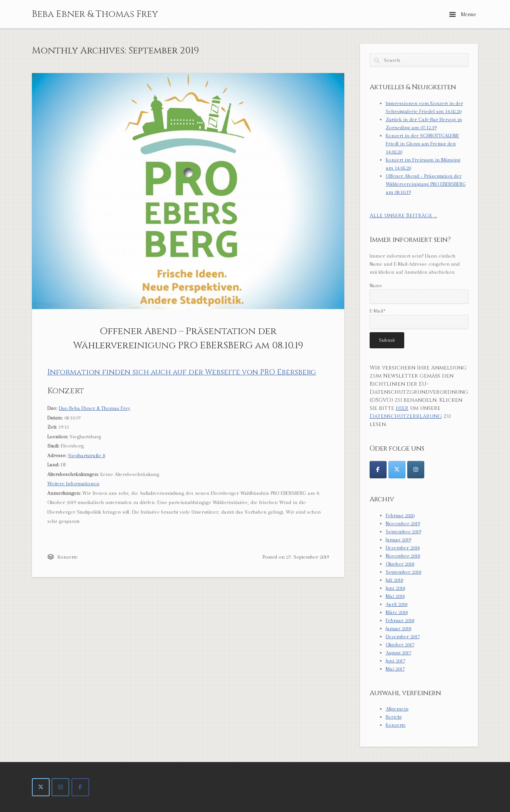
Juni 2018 (395, 588)
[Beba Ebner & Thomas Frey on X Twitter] (41, 787)
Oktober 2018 (400, 564)
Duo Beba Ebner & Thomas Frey (95, 408)
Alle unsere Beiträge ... (403, 215)
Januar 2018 (398, 628)
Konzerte (68, 557)
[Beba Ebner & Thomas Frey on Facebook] (80, 787)
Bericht (394, 717)
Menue (463, 14)
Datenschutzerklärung (406, 416)
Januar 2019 (398, 540)
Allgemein (397, 709)
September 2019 (403, 532)
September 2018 (403, 572)
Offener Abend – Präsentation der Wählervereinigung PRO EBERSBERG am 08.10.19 (426, 184)
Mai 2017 (395, 669)
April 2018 (397, 604)
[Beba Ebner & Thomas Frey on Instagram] (60, 787)
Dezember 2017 (403, 636)
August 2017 (398, 653)
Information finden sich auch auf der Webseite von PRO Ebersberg (182, 372)
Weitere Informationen (73, 483)
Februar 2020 (400, 515)
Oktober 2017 (400, 645)
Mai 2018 (395, 596)
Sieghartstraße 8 (87, 455)
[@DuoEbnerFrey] (378, 470)
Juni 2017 (395, 661)
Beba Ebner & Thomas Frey (95, 14)
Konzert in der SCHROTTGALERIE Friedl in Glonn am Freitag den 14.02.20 (422, 144)
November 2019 (403, 523)
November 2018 (403, 556)
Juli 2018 (394, 580)
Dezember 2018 (403, 548)
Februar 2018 (400, 620)
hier (402, 408)
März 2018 (397, 612)
